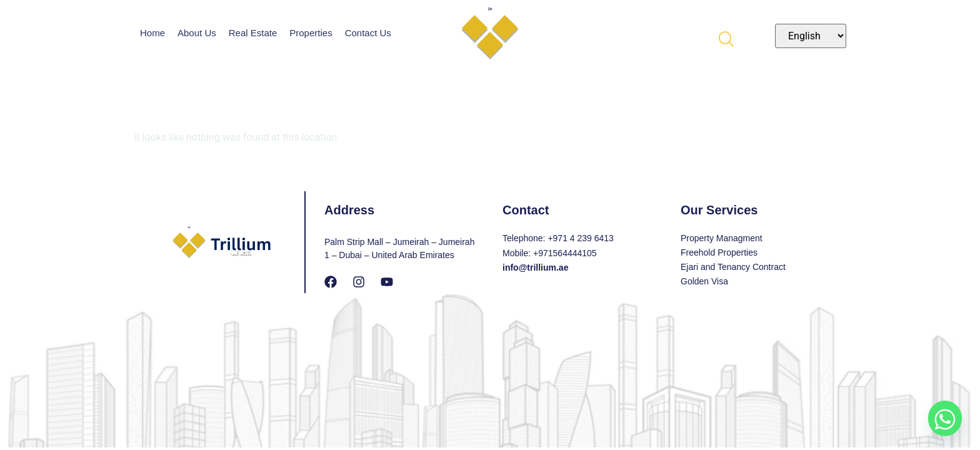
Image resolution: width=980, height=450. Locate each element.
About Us (197, 33)
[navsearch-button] (726, 36)
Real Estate (253, 33)
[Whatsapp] (945, 417)
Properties (311, 33)
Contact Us (368, 33)
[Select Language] (811, 36)
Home (152, 33)
